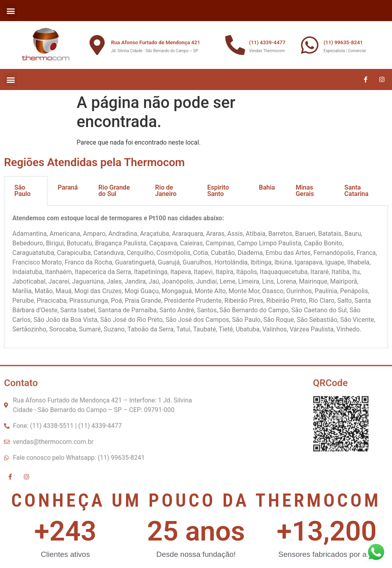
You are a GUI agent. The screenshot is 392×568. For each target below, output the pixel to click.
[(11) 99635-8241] (310, 45)
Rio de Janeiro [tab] (166, 191)
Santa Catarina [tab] (356, 191)
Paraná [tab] (68, 187)
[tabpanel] (196, 277)
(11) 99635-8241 (343, 42)
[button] (11, 11)
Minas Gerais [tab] (305, 191)
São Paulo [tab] (22, 191)
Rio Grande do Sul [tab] (114, 191)
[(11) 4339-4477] (235, 45)
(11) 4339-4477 (267, 42)
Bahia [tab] (267, 187)
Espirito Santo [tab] (218, 191)
